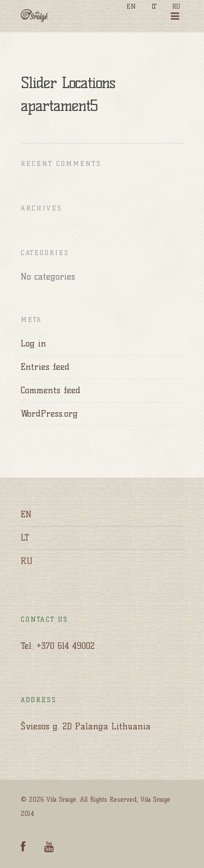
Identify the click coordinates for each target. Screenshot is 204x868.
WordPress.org (49, 414)
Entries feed (45, 367)
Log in (33, 343)
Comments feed (51, 390)
